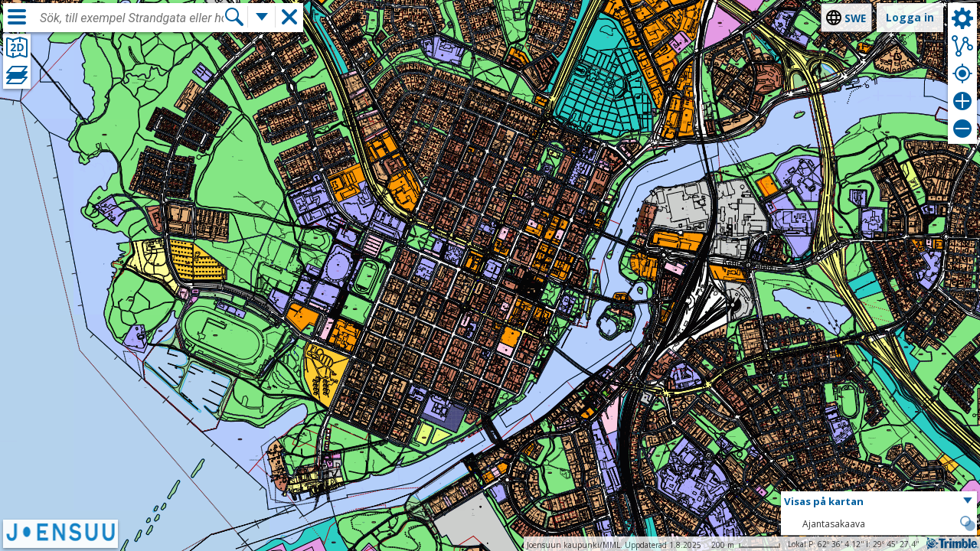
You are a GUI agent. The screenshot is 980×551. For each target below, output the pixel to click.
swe (855, 18)
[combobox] (132, 18)
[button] (879, 502)
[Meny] (17, 17)
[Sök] (234, 17)
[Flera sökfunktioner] (262, 17)
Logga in (910, 17)
